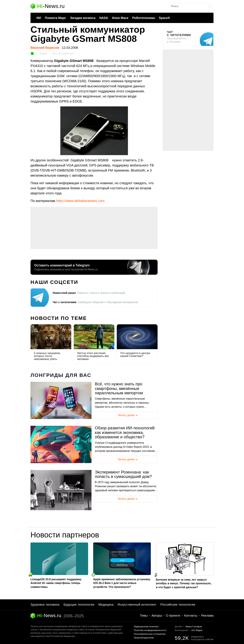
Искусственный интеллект (137, 605)
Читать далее (128, 415)
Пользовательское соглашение (150, 634)
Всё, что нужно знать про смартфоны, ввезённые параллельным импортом (119, 388)
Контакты (191, 616)
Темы (144, 616)
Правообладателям (144, 638)
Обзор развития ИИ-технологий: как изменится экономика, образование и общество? (125, 432)
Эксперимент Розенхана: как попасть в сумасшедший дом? (123, 474)
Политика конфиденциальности (150, 630)
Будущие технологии (79, 605)
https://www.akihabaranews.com (80, 201)
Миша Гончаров (194, 626)
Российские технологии (178, 605)
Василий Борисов (45, 48)
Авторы (157, 616)
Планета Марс (55, 18)
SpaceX (164, 18)
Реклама (207, 616)
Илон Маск (120, 18)
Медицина (106, 605)
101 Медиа (197, 630)
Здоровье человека (45, 605)
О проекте (173, 616)
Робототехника (144, 18)
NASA (104, 18)
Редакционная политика (146, 626)
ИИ (39, 18)
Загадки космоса (83, 18)
